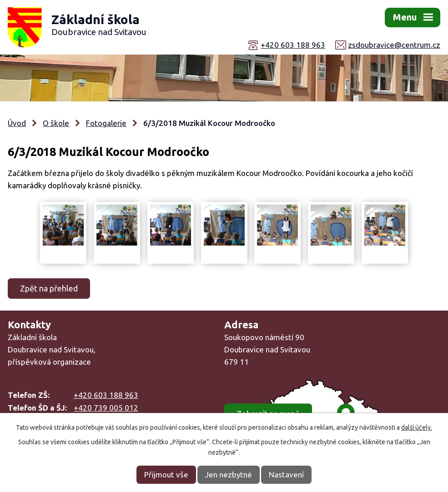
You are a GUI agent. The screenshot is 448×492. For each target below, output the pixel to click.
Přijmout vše (166, 474)
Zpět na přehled (49, 288)
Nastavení (286, 474)
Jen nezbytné (229, 474)
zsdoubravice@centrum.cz (394, 45)
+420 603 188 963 (293, 45)
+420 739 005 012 (106, 408)
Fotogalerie (106, 123)
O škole (56, 123)
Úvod (17, 123)
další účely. (417, 427)
